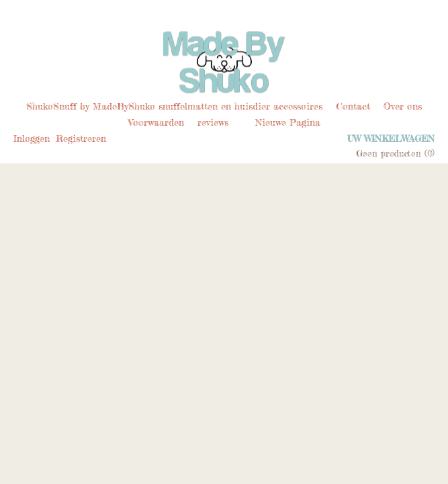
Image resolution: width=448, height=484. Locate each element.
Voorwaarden (156, 122)
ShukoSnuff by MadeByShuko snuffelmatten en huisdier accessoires (174, 106)
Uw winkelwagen (391, 138)
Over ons (403, 106)
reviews (213, 122)
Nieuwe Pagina (288, 122)
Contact (353, 106)
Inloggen (32, 138)
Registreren (81, 138)
